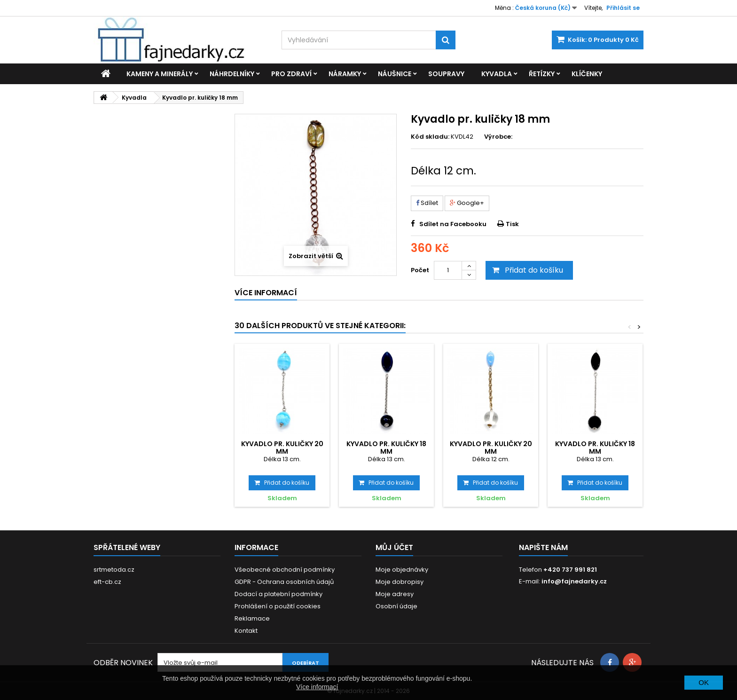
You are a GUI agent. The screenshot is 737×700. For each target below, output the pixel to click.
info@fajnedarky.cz (574, 581)
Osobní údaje (396, 606)
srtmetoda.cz (114, 570)
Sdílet (427, 203)
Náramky (345, 74)
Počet (420, 270)
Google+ (467, 203)
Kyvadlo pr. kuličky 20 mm (282, 448)
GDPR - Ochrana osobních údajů (284, 582)
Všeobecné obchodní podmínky (285, 570)
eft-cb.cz (107, 582)
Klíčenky (587, 74)
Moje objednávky (402, 570)
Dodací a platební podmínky (278, 594)
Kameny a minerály (160, 74)
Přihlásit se (623, 8)
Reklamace (252, 618)
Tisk (512, 224)
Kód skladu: (430, 137)
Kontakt (246, 631)
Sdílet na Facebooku (453, 224)
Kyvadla (497, 74)
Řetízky (542, 74)
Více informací (317, 687)
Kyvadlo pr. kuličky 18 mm (386, 448)
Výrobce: (498, 137)
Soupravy (446, 74)
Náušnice (395, 74)
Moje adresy (395, 594)
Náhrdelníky (232, 74)
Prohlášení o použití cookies (278, 606)
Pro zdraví (291, 74)
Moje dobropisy (400, 582)
